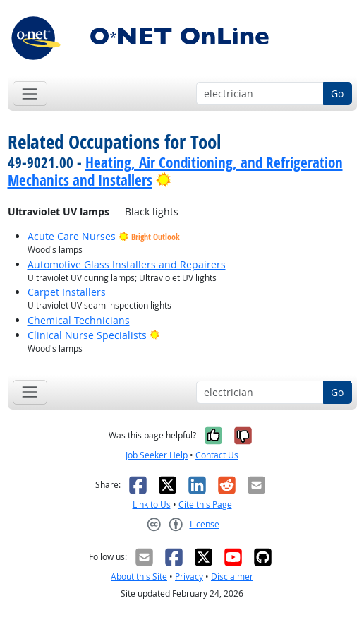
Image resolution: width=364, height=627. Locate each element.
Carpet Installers (67, 292)
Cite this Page (205, 504)
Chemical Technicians (79, 320)
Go (337, 94)
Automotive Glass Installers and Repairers (127, 264)
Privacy (189, 577)
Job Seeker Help (157, 455)
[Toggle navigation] (30, 94)
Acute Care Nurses (72, 236)
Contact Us (217, 455)
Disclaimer (232, 577)
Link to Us (152, 504)
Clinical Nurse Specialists (87, 335)
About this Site (139, 577)
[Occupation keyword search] (260, 94)
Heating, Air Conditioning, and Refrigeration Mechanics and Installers (175, 171)
